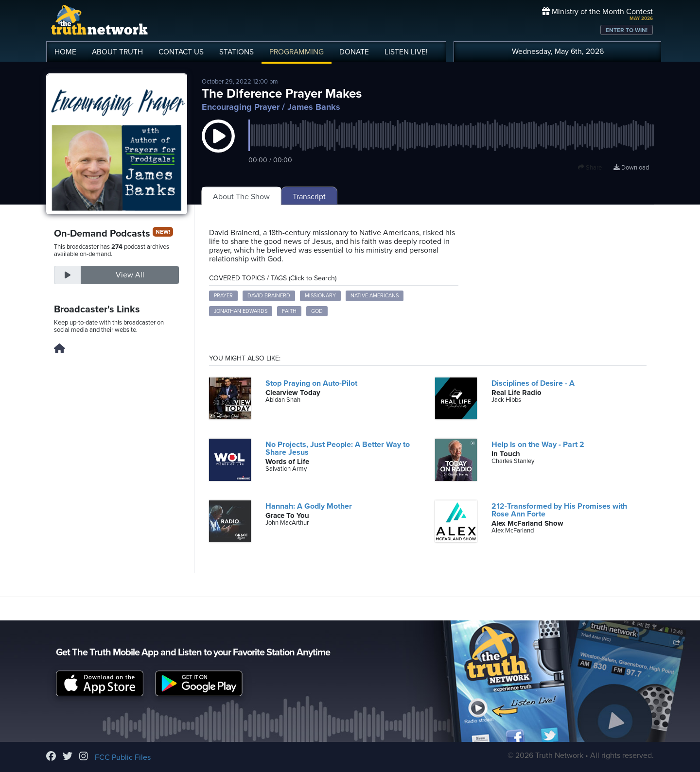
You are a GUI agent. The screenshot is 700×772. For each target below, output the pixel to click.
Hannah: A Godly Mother (309, 506)
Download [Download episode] (631, 168)
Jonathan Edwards (241, 311)
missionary (320, 296)
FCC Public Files (123, 757)
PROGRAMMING (297, 52)
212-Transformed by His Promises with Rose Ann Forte (559, 510)
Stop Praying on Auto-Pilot (311, 383)
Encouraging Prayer (241, 107)
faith (289, 311)
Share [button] (590, 168)
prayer (223, 296)
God (317, 311)
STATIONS (236, 52)
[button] (218, 146)
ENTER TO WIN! (627, 30)
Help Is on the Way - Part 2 (538, 445)
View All (130, 275)
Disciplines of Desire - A (533, 383)
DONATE (354, 52)
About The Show (241, 197)
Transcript (309, 197)
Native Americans (375, 296)
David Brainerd (269, 296)
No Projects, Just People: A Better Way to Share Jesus (338, 448)
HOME (65, 52)
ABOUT (117, 52)
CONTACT (181, 52)
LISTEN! (406, 52)
